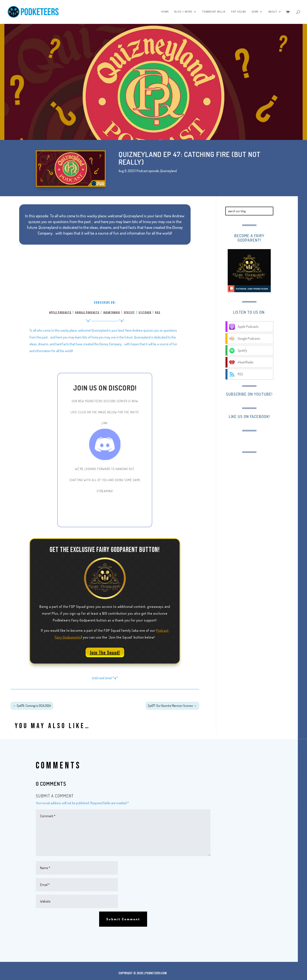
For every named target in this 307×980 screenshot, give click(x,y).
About (273, 12)
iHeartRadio (112, 312)
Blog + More (183, 12)
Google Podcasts (87, 312)
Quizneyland (169, 171)
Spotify (129, 312)
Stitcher (145, 312)
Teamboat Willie (214, 12)
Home (165, 12)
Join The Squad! (105, 652)
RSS (158, 312)
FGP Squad (239, 12)
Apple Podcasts (60, 312)
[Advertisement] (260, 485)
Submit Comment (123, 919)
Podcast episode (148, 171)
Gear (255, 12)
